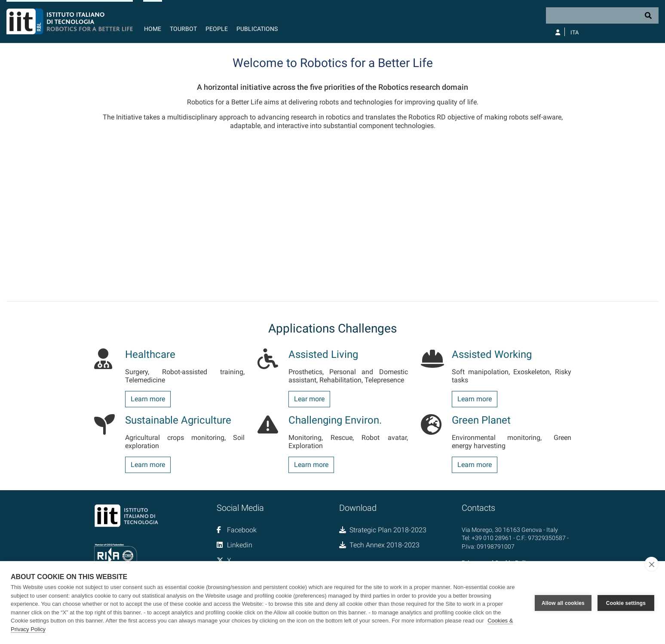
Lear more (309, 399)
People (217, 29)
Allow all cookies (563, 603)
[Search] (602, 15)
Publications (257, 29)
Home (153, 29)
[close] (651, 564)
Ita (575, 32)
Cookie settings (626, 603)
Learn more (148, 399)
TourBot (183, 29)
